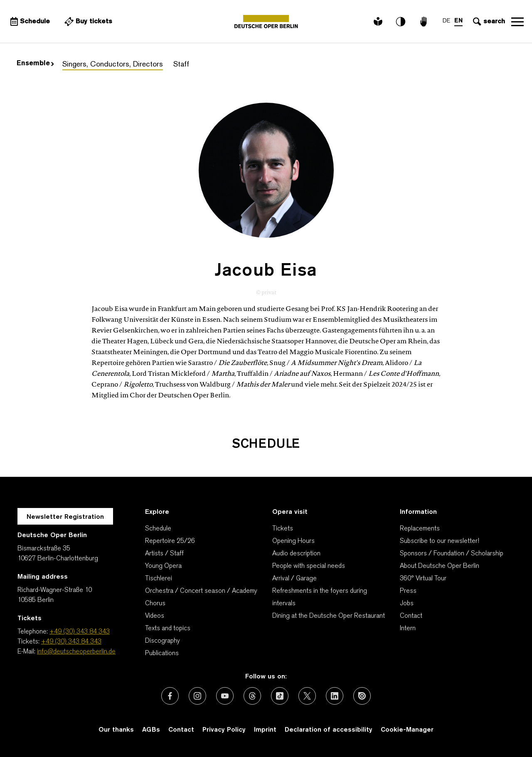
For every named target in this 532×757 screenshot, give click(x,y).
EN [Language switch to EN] (458, 21)
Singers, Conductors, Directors (113, 65)
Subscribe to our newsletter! (440, 541)
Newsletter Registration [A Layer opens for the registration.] (65, 517)
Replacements (420, 529)
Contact (411, 616)
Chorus (155, 604)
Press (408, 591)
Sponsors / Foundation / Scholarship (452, 554)
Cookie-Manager (407, 730)
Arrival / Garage (294, 579)
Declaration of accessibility (329, 730)
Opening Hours (293, 541)
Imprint (265, 730)
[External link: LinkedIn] (335, 696)
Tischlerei (159, 579)
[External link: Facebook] (170, 696)
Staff (181, 65)
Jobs (407, 604)
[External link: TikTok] (280, 696)
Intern (408, 629)
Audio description (296, 554)
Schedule (158, 529)
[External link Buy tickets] (87, 22)
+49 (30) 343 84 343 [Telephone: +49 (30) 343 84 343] (80, 632)
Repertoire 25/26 (170, 541)
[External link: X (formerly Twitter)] (307, 696)
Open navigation (517, 22)
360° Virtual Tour (423, 579)
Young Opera (163, 566)
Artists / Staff (164, 554)
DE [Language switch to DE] (446, 21)
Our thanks (116, 730)
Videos (155, 616)
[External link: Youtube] (225, 696)
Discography (163, 641)
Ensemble (35, 64)
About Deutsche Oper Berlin (440, 566)
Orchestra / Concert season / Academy (201, 591)
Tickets (283, 529)
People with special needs (309, 566)
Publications (162, 653)
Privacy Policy (224, 730)
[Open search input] (488, 22)
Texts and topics (168, 629)
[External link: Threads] (252, 696)
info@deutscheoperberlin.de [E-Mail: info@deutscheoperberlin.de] (76, 652)
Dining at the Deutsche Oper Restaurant (329, 616)
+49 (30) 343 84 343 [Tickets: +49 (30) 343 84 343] (71, 642)
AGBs (151, 730)
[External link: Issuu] (362, 696)
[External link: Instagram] (197, 696)
